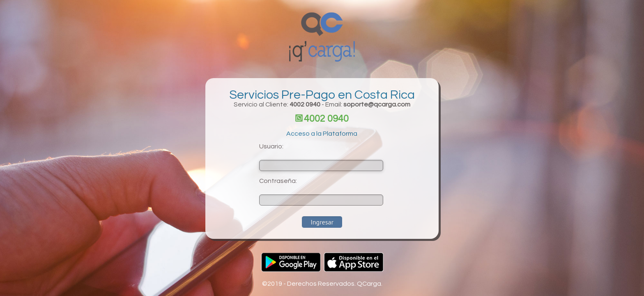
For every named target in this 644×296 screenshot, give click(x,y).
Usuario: (271, 146)
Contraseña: (278, 181)
